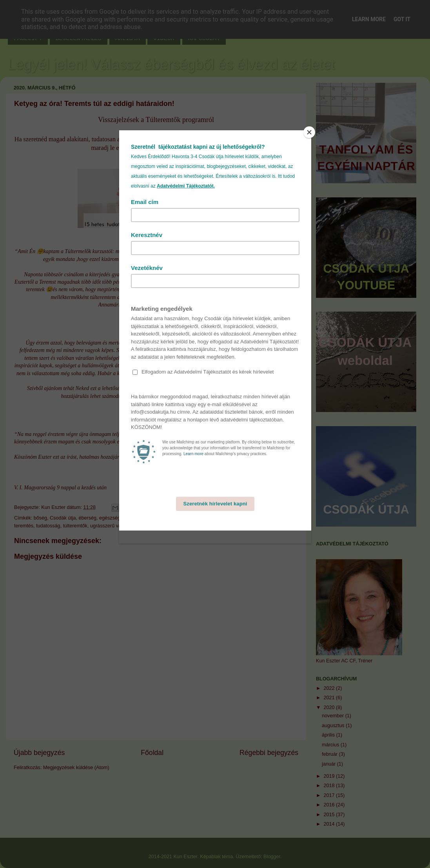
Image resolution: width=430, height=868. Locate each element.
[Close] (309, 132)
